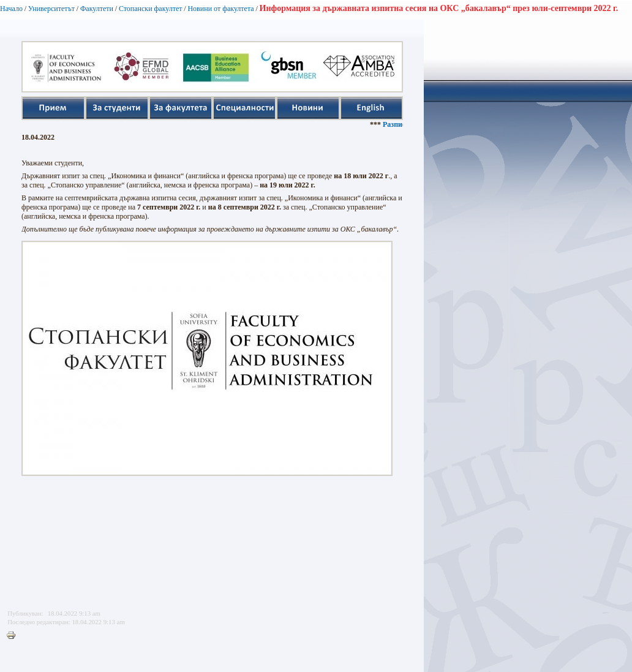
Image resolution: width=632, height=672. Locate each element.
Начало (11, 9)
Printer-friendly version (14, 636)
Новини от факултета (220, 9)
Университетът (51, 9)
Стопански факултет (151, 9)
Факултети (97, 9)
